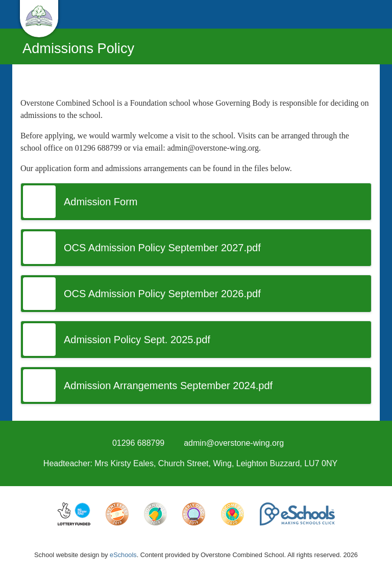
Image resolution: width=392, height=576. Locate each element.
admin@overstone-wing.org (234, 443)
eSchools (123, 555)
